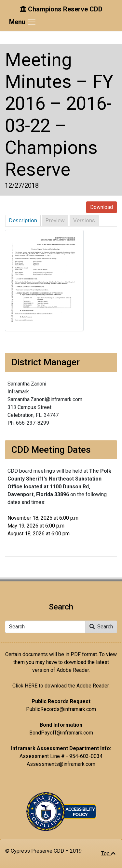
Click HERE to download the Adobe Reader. (61, 686)
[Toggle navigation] (23, 22)
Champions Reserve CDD (61, 9)
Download (102, 207)
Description (23, 220)
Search (101, 627)
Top (108, 853)
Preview (55, 220)
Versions (84, 220)
